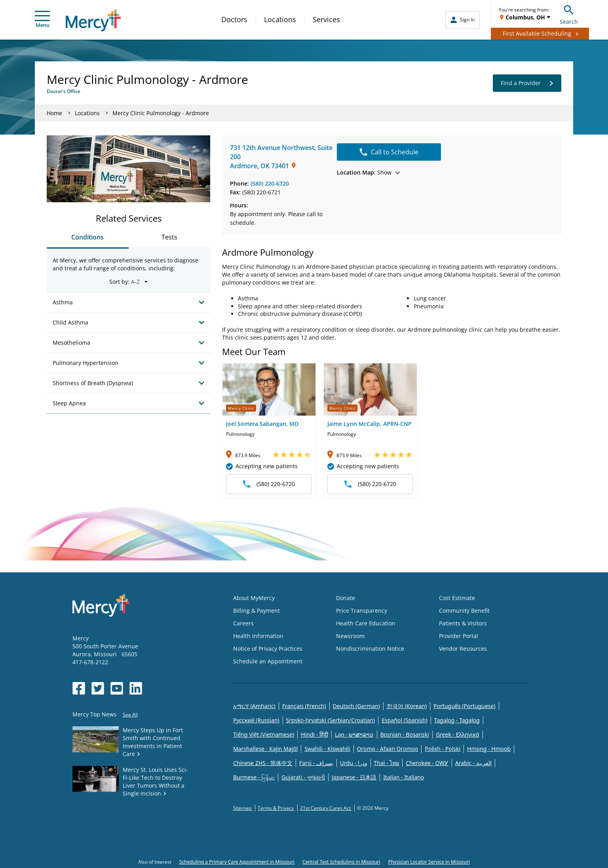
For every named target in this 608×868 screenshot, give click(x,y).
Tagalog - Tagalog (457, 720)
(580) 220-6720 (270, 183)
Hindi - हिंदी (314, 734)
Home (54, 113)
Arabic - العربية (473, 763)
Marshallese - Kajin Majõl (265, 749)
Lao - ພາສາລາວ (354, 734)
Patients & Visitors (463, 623)
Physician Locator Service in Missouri (429, 862)
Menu (42, 20)
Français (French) (304, 706)
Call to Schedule (389, 152)
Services (326, 19)
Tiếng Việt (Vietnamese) (264, 734)
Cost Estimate (457, 598)
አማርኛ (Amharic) (254, 706)
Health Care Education (366, 623)
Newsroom (350, 636)
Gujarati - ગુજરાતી (303, 777)
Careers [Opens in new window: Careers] (243, 623)
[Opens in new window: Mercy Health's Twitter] (98, 688)
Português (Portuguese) (465, 706)
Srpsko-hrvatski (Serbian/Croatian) (331, 720)
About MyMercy (254, 598)
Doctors (234, 19)
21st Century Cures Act (326, 808)
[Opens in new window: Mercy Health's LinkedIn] (136, 688)
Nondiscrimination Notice (370, 649)
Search (569, 14)
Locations (280, 19)
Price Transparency (362, 611)
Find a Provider (527, 83)
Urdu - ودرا (354, 763)
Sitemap (243, 808)
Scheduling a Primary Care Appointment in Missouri (237, 862)
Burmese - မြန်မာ (254, 777)
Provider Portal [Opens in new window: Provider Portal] (459, 636)
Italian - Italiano (404, 777)
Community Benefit (464, 611)
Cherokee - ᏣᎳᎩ (427, 763)
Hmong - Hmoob (489, 749)
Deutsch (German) (356, 706)
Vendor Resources (463, 649)
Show (368, 172)
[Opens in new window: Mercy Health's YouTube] (117, 688)
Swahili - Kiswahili (327, 749)
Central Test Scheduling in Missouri (341, 862)
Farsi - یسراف (316, 763)
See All (130, 715)
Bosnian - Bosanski (405, 734)
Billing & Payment (256, 611)
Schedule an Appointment (268, 661)
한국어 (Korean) (407, 706)
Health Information (258, 636)
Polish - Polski (443, 749)
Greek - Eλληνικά (458, 734)
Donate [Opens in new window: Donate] (346, 598)
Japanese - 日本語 (354, 777)
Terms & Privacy (276, 808)
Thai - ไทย (387, 763)
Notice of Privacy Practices (268, 649)
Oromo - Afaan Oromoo (388, 749)
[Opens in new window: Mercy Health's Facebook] (79, 688)
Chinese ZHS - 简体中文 (263, 763)
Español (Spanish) (405, 720)
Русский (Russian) (256, 720)
